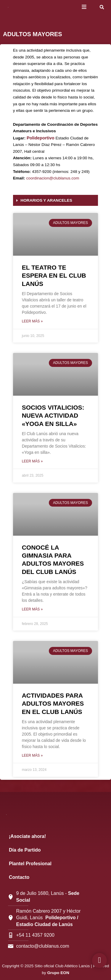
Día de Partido (25, 850)
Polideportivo (41, 138)
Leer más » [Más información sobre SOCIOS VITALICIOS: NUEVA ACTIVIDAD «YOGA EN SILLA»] (32, 461)
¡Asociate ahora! (27, 836)
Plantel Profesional (30, 864)
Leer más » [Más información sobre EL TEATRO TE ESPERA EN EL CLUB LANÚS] (32, 321)
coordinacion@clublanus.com (53, 178)
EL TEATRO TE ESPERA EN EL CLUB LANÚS (54, 276)
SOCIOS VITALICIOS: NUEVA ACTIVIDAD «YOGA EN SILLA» (53, 416)
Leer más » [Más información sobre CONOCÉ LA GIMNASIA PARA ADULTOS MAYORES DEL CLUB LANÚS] (32, 609)
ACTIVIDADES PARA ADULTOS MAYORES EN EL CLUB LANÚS (53, 704)
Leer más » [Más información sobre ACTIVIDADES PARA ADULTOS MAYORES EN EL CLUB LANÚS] (32, 755)
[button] (102, 7)
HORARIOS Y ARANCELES (46, 200)
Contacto (19, 877)
